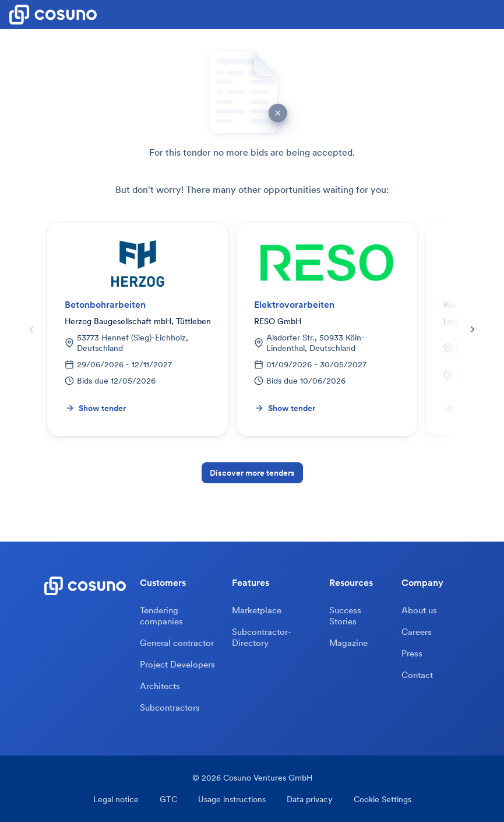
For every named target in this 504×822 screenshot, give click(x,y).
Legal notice (116, 800)
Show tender (96, 408)
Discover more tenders (252, 473)
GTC (168, 800)
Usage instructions (232, 800)
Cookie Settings (383, 800)
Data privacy (310, 800)
